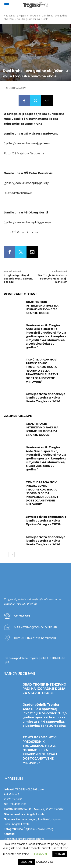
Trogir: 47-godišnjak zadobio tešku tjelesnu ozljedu (19, 279)
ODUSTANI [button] (27, 862)
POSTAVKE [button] (41, 854)
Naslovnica (10, 16)
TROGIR (34, 16)
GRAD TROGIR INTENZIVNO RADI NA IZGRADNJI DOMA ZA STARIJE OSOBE (42, 307)
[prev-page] (6, 555)
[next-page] (12, 555)
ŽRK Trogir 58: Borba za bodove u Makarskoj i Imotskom (52, 279)
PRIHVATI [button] (60, 854)
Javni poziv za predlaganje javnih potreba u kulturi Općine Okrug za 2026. (46, 520)
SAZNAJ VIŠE (45, 862)
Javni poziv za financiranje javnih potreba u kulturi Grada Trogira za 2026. (46, 398)
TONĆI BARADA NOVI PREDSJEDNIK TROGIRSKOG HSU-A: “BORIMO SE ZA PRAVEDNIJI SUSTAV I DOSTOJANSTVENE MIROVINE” (42, 371)
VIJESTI (23, 16)
